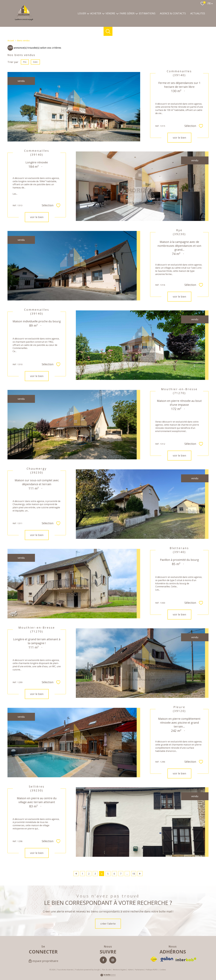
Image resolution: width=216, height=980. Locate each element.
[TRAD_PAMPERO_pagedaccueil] (24, 20)
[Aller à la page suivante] (140, 874)
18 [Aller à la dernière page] (134, 874)
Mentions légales (119, 970)
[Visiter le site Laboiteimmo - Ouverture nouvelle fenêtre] (108, 975)
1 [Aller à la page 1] (82, 874)
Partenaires (139, 970)
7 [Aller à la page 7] (121, 874)
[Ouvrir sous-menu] (88, 13)
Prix (25, 62)
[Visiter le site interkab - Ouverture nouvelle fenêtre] (186, 959)
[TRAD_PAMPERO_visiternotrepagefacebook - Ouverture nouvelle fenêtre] (103, 960)
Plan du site (106, 970)
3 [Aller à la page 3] (95, 874)
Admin (130, 970)
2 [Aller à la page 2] (89, 874)
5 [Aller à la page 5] (108, 874)
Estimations (147, 13)
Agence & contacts (173, 13)
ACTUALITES (198, 13)
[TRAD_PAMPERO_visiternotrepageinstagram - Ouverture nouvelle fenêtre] (113, 960)
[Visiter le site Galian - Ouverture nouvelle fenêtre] (167, 959)
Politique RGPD (152, 970)
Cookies (163, 970)
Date (35, 62)
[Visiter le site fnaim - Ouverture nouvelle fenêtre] (154, 959)
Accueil (11, 40)
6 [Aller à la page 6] (114, 874)
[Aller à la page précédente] (76, 874)
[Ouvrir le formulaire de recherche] (108, 31)
